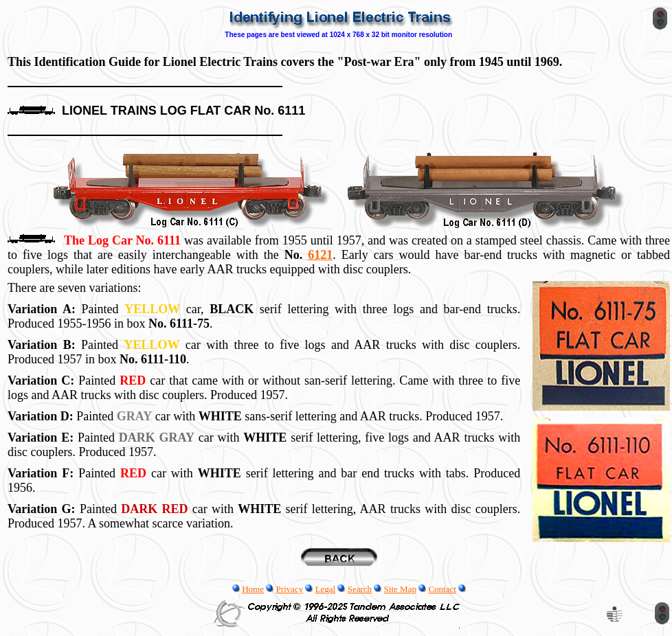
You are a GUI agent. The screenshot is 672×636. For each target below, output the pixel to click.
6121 (320, 255)
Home (253, 589)
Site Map (400, 589)
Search (360, 589)
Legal (326, 589)
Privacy (289, 589)
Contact (442, 589)
